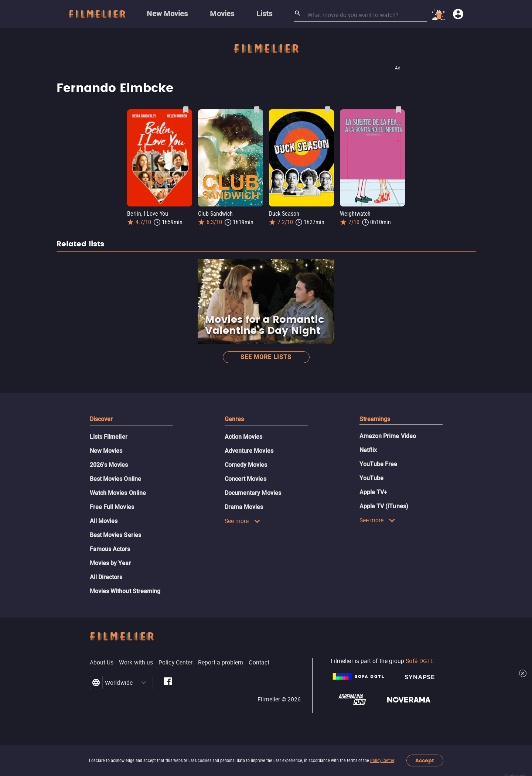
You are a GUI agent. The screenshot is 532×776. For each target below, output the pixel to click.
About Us (102, 662)
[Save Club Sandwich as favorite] (257, 110)
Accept (425, 761)
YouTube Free (378, 464)
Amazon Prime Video (388, 436)
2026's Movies (109, 465)
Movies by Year (110, 563)
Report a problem (221, 662)
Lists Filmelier (109, 437)
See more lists (266, 357)
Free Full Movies (112, 507)
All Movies (104, 521)
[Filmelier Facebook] (168, 683)
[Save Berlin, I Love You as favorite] (186, 110)
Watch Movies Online (118, 493)
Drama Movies (244, 507)
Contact (259, 662)
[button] (144, 683)
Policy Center (382, 760)
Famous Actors (110, 549)
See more (243, 521)
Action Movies (244, 437)
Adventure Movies (249, 451)
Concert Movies (245, 479)
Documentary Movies (253, 493)
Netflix (368, 450)
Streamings (375, 419)
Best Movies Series (115, 535)
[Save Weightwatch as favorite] (399, 110)
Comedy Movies (246, 465)
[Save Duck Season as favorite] (328, 110)
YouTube (372, 478)
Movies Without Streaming (125, 591)
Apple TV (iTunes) (384, 506)
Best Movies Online (115, 479)
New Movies (106, 451)
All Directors (106, 577)
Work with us (136, 662)
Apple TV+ (374, 492)
